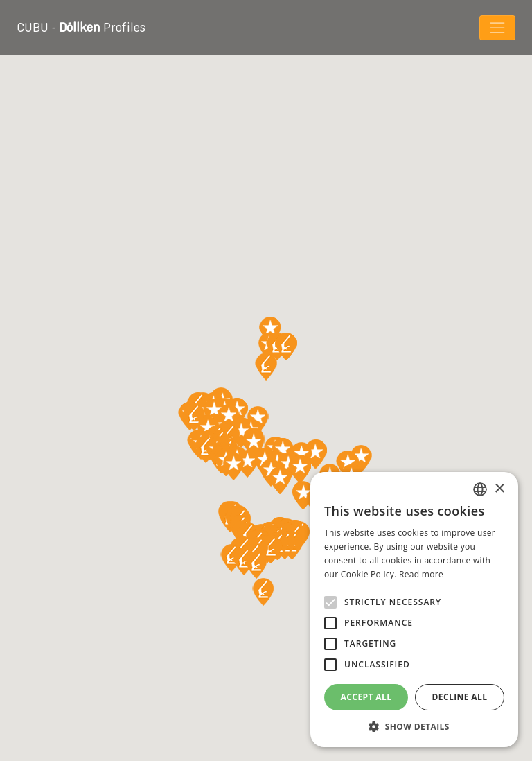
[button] (414, 726)
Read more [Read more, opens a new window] (421, 574)
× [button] (499, 489)
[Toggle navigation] (497, 28)
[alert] (414, 610)
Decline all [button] (460, 697)
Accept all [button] (366, 697)
